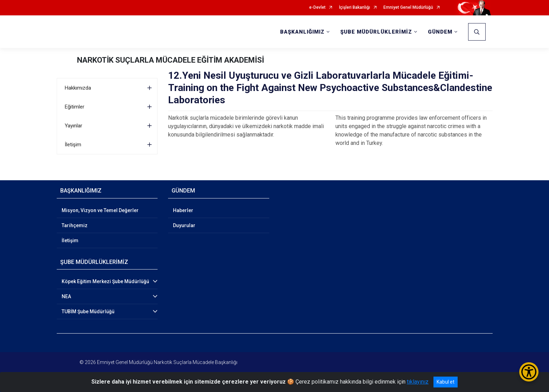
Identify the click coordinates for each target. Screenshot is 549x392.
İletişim (73, 145)
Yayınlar (74, 126)
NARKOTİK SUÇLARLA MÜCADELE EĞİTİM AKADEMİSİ (171, 60)
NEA (66, 296)
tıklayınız (418, 382)
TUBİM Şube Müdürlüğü (88, 311)
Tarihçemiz (75, 225)
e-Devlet (317, 8)
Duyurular (184, 225)
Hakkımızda (78, 88)
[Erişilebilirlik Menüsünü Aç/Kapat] (529, 372)
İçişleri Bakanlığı (355, 8)
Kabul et (446, 382)
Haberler (183, 210)
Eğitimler (75, 107)
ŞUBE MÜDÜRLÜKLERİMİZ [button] (376, 32)
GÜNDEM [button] (440, 32)
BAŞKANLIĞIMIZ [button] (302, 32)
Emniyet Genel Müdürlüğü (408, 8)
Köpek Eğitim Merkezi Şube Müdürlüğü (105, 281)
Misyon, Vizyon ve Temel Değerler (100, 210)
